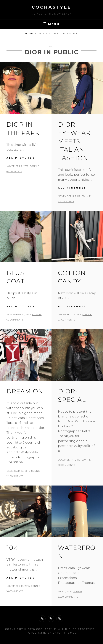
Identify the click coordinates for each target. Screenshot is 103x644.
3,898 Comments (68, 597)
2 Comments (66, 201)
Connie (35, 166)
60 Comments (15, 320)
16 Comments (15, 591)
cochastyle (52, 7)
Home (29, 33)
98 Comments (67, 465)
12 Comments (15, 476)
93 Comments (67, 320)
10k (12, 548)
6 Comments (14, 171)
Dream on (25, 391)
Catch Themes (65, 633)
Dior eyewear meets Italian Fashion (74, 141)
